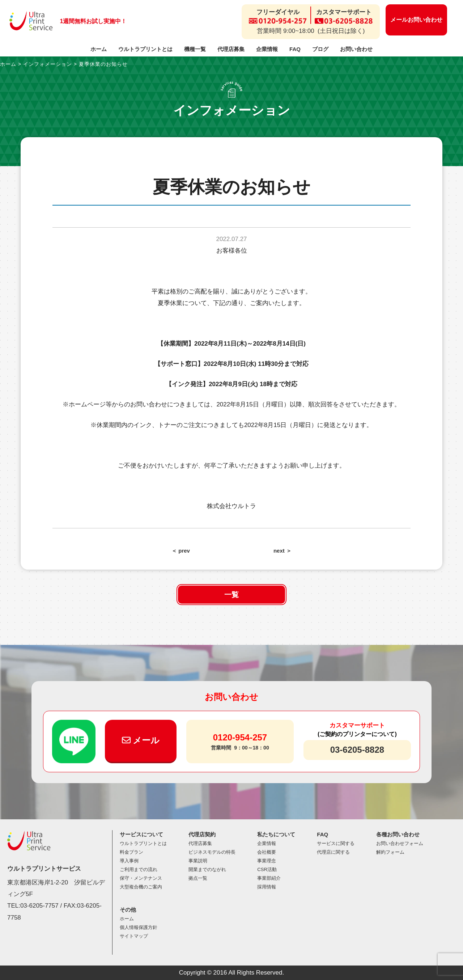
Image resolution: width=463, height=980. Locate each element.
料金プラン (131, 852)
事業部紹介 (269, 878)
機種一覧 (195, 49)
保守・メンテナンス (141, 878)
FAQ (295, 49)
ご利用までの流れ (139, 869)
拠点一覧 (198, 878)
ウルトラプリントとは (145, 49)
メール (141, 740)
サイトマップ (134, 936)
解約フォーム (390, 852)
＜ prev (181, 551)
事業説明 (198, 861)
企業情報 (267, 49)
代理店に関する (333, 852)
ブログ (320, 49)
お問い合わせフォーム (400, 843)
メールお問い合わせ (416, 20)
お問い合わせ (356, 49)
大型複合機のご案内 (141, 887)
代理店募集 (231, 49)
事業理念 (267, 861)
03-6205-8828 (357, 750)
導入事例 (129, 861)
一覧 (231, 595)
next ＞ (283, 551)
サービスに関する (336, 843)
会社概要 (267, 852)
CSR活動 (267, 869)
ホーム (99, 49)
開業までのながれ (207, 869)
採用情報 (267, 887)
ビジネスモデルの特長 (212, 852)
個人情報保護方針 (139, 927)
